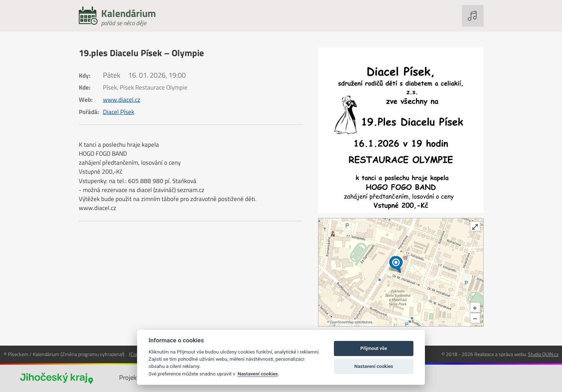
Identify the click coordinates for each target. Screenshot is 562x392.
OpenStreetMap (342, 322)
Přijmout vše (374, 348)
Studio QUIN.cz (543, 354)
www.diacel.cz (122, 100)
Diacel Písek (119, 112)
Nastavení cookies (258, 374)
